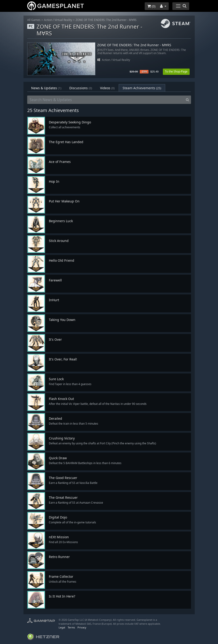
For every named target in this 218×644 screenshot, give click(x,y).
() (151, 6)
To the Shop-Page (176, 71)
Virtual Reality (63, 20)
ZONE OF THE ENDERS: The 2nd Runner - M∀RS (106, 20)
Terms (71, 627)
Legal (62, 627)
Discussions (81, 88)
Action (48, 20)
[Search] (187, 100)
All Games (34, 20)
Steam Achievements (142, 88)
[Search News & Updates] (106, 100)
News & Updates (46, 88)
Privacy (82, 627)
